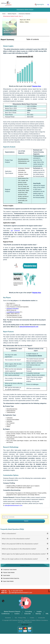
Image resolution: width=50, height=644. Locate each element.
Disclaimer (8, 618)
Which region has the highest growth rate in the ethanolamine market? (24, 554)
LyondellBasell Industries (13, 312)
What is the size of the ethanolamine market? (16, 539)
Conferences (6, 614)
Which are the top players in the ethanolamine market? (19, 549)
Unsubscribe (41, 618)
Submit (26, 521)
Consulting (28, 612)
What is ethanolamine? (9, 534)
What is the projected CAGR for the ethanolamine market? (20, 544)
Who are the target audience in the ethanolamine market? (20, 559)
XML (47, 614)
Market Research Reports (12, 612)
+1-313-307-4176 (17, 591)
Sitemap (38, 614)
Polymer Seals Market (8, 572)
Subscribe (28, 614)
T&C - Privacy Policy (20, 618)
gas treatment (15, 231)
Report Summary (7, 40)
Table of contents (33, 39)
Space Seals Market (7, 581)
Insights (39, 612)
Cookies (32, 618)
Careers (17, 614)
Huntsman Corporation (13, 308)
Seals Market (5, 575)
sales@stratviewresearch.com (13, 505)
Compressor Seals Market (9, 570)
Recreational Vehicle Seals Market (11, 578)
